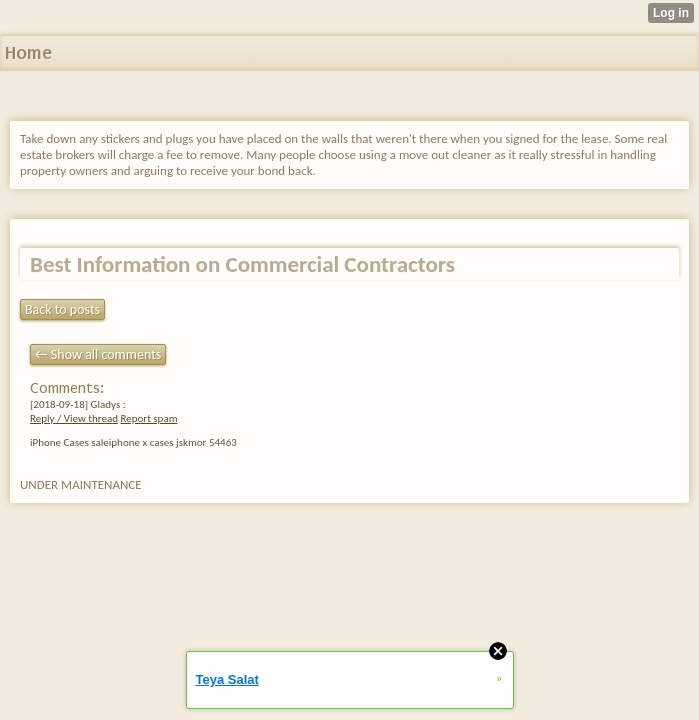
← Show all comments (98, 354)
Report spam (148, 418)
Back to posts (62, 309)
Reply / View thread (74, 418)
